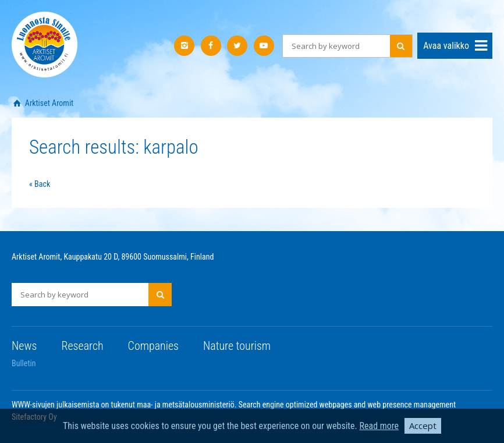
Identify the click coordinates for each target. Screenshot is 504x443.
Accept (423, 426)
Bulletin (24, 363)
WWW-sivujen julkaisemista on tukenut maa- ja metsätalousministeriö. (125, 405)
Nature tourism (237, 346)
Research (82, 346)
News (24, 346)
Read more (379, 426)
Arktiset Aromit (49, 103)
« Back (40, 184)
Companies (153, 346)
